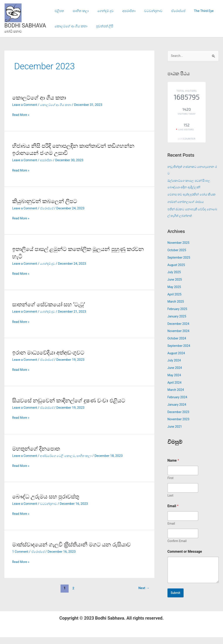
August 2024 (177, 360)
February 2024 (178, 404)
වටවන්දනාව (144, 11)
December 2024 (179, 330)
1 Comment (21, 552)
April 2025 (175, 301)
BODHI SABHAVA (25, 26)
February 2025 (178, 316)
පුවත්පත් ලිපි (101, 26)
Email (171, 530)
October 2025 (177, 257)
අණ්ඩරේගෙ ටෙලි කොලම (60, 456)
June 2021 (175, 433)
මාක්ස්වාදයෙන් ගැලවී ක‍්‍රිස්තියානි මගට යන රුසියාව (74, 544)
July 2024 (175, 367)
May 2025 (175, 294)
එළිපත (58, 11)
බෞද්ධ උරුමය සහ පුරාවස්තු (47, 497)
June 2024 (175, 375)
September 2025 (179, 264)
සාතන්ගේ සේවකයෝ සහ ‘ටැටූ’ (50, 304)
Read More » (21, 114)
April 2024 (175, 389)
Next (143, 588)
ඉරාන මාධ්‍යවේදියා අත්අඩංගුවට (50, 353)
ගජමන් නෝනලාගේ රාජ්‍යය (187, 208)
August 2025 (177, 272)
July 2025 (175, 279)
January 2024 (177, 411)
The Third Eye (190, 11)
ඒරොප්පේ (166, 11)
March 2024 (176, 397)
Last (170, 502)
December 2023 (179, 419)
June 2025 (175, 286)
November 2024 (179, 338)
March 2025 (176, 308)
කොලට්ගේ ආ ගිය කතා (70, 26)
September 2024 (179, 353)
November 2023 (179, 426)
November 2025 (179, 250)
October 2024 (177, 345)
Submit (176, 600)
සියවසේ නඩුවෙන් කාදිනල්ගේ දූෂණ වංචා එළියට (72, 400)
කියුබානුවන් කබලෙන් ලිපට (46, 201)
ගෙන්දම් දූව (100, 11)
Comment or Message (185, 558)
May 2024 (175, 382)
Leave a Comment (25, 105)
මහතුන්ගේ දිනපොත (37, 449)
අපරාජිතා (121, 11)
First (171, 485)
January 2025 (177, 323)
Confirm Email (177, 548)
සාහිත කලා (77, 11)
